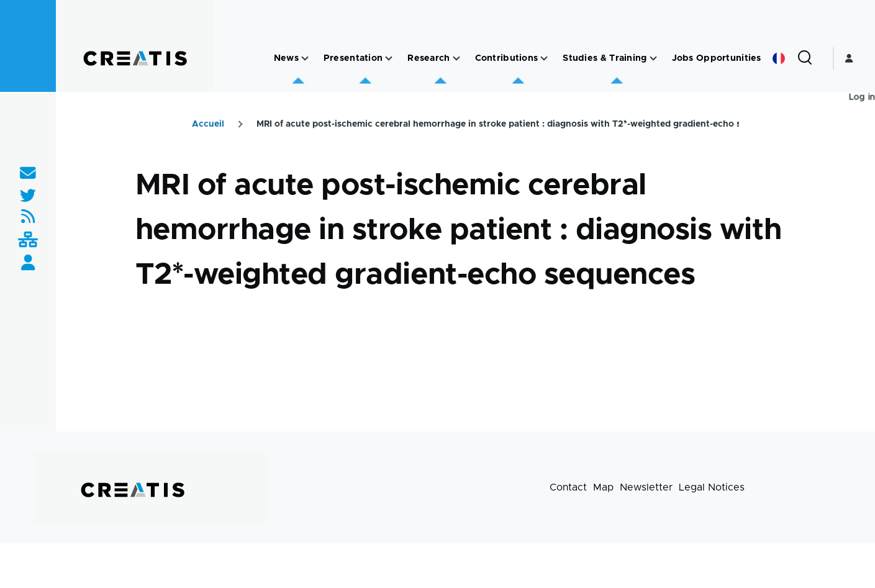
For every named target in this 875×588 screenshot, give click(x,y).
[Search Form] (805, 58)
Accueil (208, 124)
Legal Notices (712, 487)
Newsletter (646, 487)
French (779, 58)
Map (603, 487)
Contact (568, 487)
